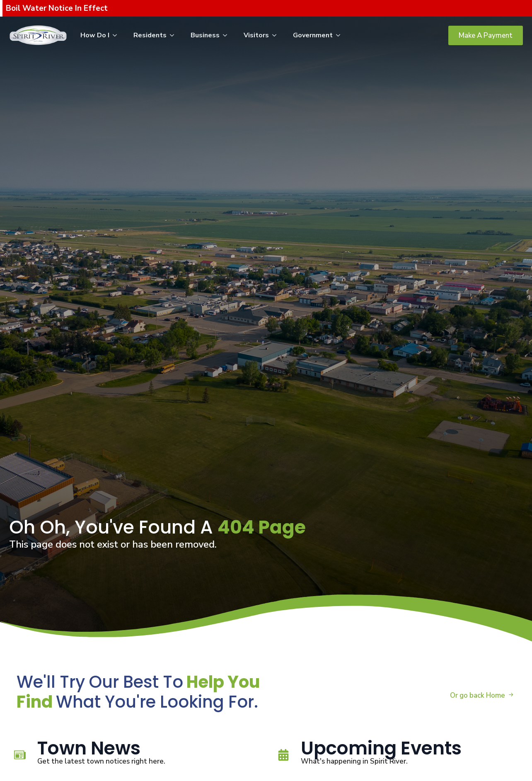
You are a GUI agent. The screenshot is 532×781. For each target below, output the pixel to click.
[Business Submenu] (227, 35)
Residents (150, 35)
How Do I (95, 35)
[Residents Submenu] (174, 35)
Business (205, 35)
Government (313, 35)
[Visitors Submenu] (277, 35)
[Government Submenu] (341, 35)
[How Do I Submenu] (117, 35)
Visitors (256, 35)
